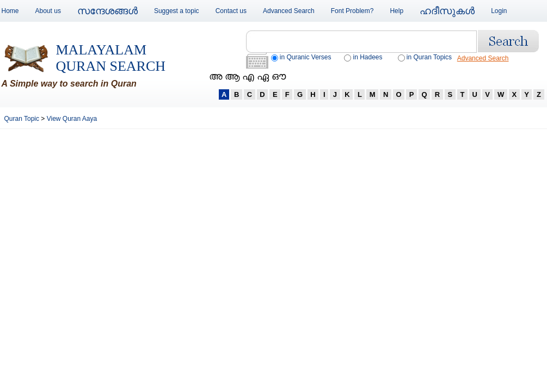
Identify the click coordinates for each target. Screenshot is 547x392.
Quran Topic (23, 119)
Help (397, 11)
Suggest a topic (177, 11)
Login (499, 11)
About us (48, 11)
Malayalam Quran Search (111, 58)
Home (10, 11)
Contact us (231, 11)
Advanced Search (289, 11)
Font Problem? (352, 11)
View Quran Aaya (72, 119)
